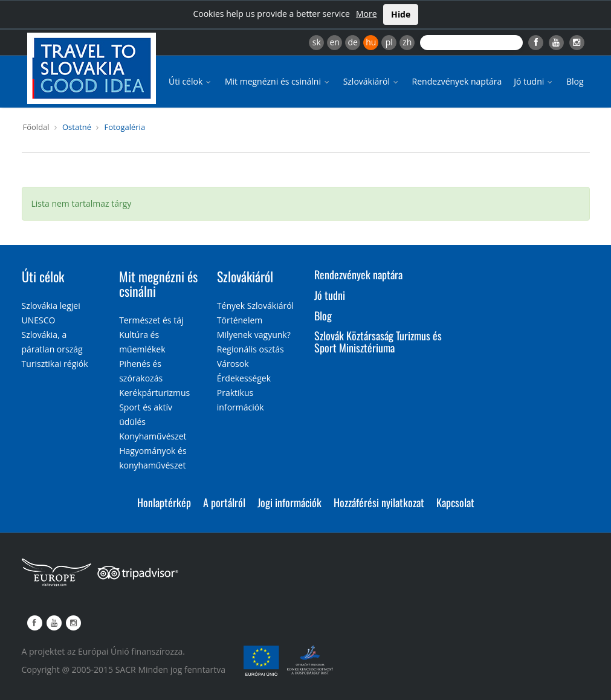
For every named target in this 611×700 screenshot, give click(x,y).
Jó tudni (534, 81)
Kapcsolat (455, 502)
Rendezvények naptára (457, 81)
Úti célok (191, 81)
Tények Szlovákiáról (255, 306)
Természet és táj (151, 320)
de (353, 42)
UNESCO (39, 320)
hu (371, 42)
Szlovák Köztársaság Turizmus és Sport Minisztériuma (378, 342)
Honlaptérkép (164, 502)
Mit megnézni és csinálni (278, 81)
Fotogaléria (124, 127)
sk (317, 42)
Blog (575, 81)
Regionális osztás (251, 349)
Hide (401, 14)
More (367, 14)
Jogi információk (289, 502)
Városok (233, 364)
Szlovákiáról (372, 81)
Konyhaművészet (153, 436)
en (334, 42)
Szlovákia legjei (51, 306)
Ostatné (77, 127)
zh (407, 42)
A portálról (224, 502)
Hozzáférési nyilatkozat (379, 502)
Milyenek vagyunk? (254, 335)
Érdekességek (244, 378)
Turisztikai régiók (55, 364)
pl (389, 42)
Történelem (240, 320)
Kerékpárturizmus (154, 393)
